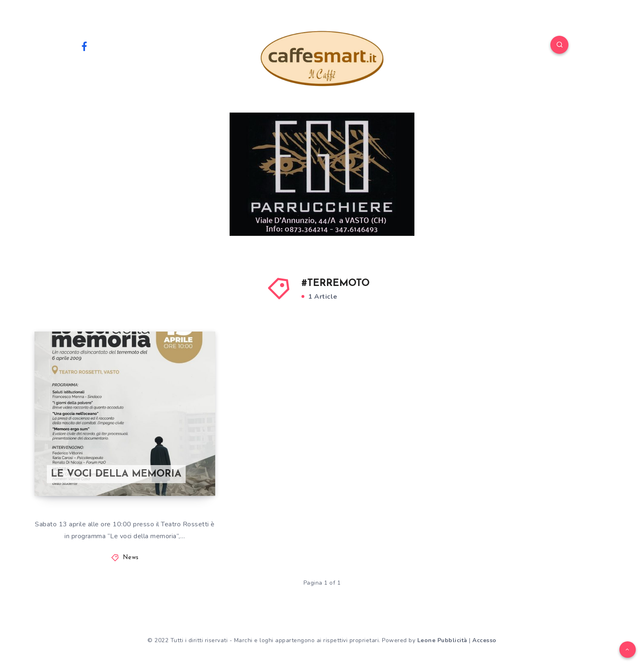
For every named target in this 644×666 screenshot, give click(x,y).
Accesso (484, 640)
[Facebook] (84, 46)
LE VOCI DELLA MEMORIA (116, 474)
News (131, 558)
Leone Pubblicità (442, 640)
